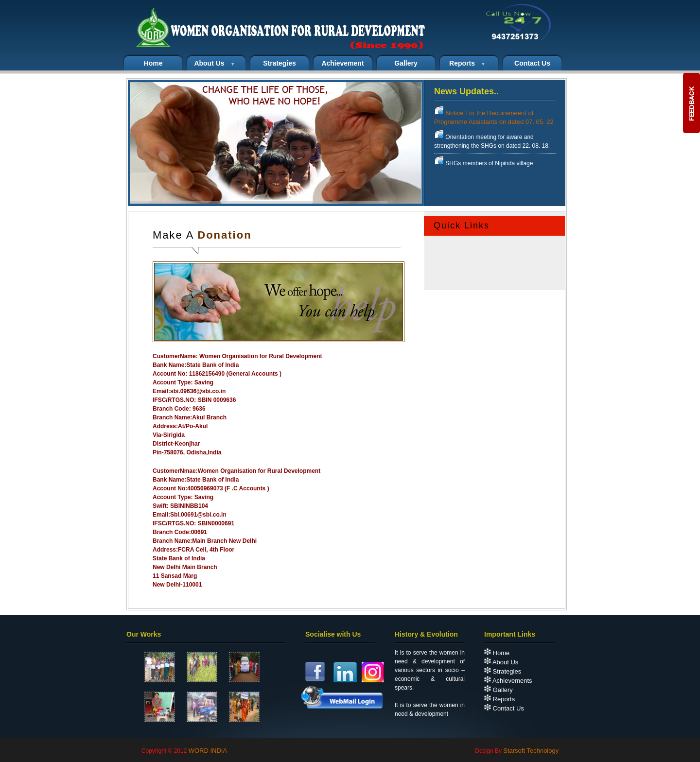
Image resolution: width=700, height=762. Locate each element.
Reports (499, 699)
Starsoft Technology (531, 751)
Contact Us (504, 708)
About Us (501, 662)
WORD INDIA (208, 751)
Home (497, 653)
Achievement (342, 63)
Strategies (280, 63)
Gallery (406, 63)
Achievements (508, 681)
